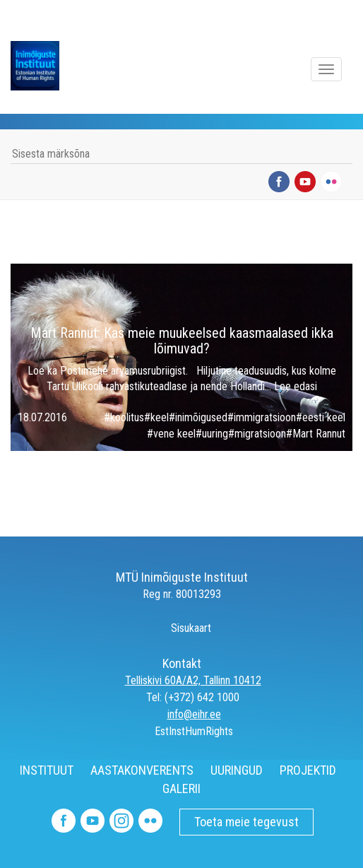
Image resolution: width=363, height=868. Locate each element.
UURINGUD (237, 770)
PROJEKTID (308, 770)
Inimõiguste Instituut (42, 66)
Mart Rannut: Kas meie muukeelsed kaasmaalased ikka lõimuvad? (182, 341)
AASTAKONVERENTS (142, 770)
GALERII (181, 788)
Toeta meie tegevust (246, 822)
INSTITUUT (47, 770)
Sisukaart (181, 628)
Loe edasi (296, 386)
